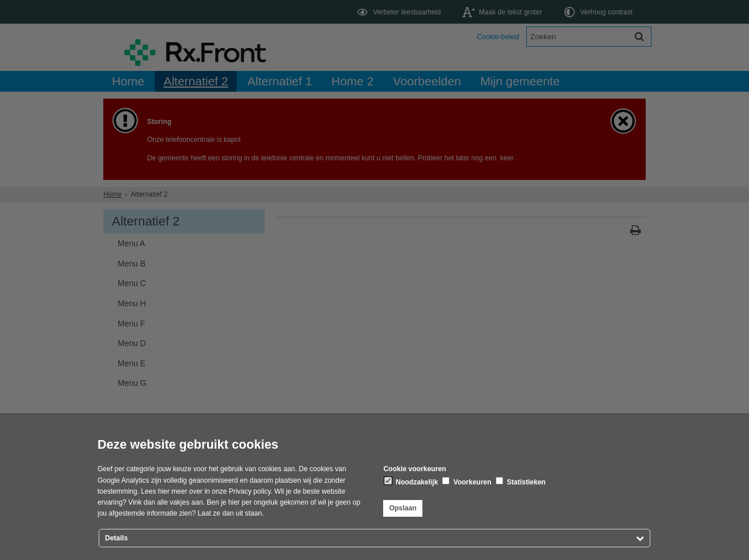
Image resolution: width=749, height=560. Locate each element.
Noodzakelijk (411, 482)
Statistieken (521, 482)
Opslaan (402, 508)
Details (116, 538)
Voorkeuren (467, 482)
